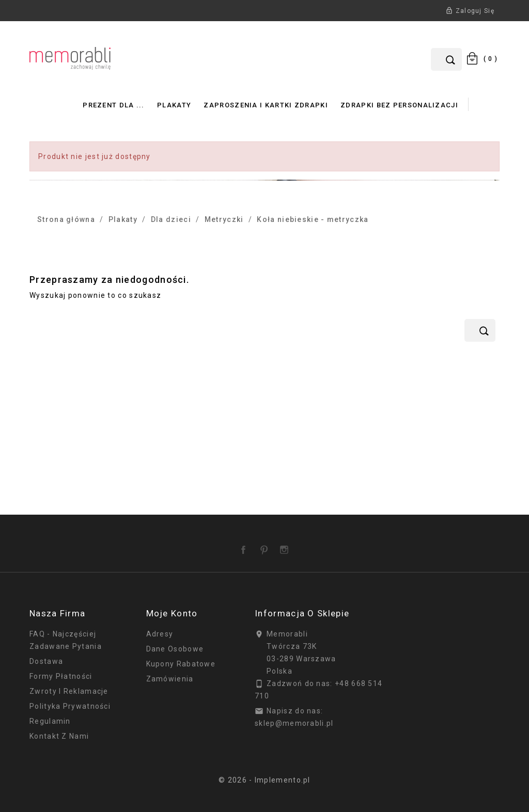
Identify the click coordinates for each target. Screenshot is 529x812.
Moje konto (172, 613)
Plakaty (174, 105)
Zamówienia (170, 679)
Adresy (160, 634)
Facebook (245, 546)
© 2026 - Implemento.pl (264, 780)
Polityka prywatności (70, 706)
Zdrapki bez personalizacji (399, 105)
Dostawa (46, 661)
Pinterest (266, 546)
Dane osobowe (175, 649)
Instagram (286, 546)
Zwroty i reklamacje (69, 691)
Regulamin (50, 721)
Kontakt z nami (59, 736)
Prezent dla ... (114, 105)
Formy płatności (61, 676)
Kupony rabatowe (181, 664)
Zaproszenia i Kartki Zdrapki (266, 105)
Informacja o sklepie (302, 613)
